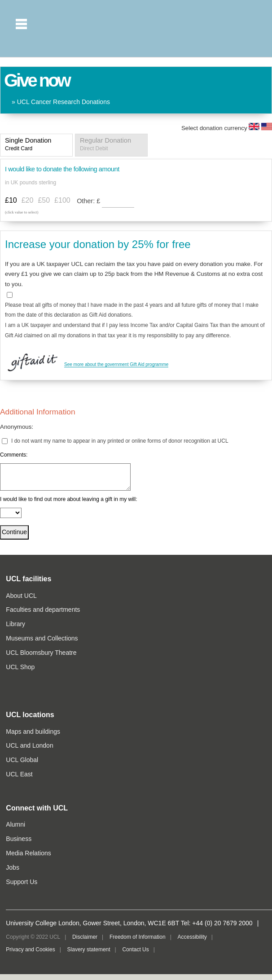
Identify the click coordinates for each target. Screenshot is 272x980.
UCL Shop (20, 667)
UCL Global (22, 760)
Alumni (15, 824)
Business (19, 839)
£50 (44, 200)
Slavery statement (89, 950)
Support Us (22, 882)
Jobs (13, 867)
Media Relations (28, 853)
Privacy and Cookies (30, 950)
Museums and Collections (42, 638)
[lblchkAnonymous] (5, 441)
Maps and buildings (33, 732)
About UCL (21, 596)
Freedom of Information (138, 937)
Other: (89, 201)
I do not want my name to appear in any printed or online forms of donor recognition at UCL (120, 441)
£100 (62, 200)
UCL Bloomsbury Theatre (41, 653)
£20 (28, 200)
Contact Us (135, 950)
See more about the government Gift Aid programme (116, 364)
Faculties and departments (43, 610)
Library (15, 624)
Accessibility (192, 937)
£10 (11, 200)
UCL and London (29, 745)
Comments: (14, 455)
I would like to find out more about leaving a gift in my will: (68, 499)
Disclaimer (85, 937)
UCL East (19, 774)
